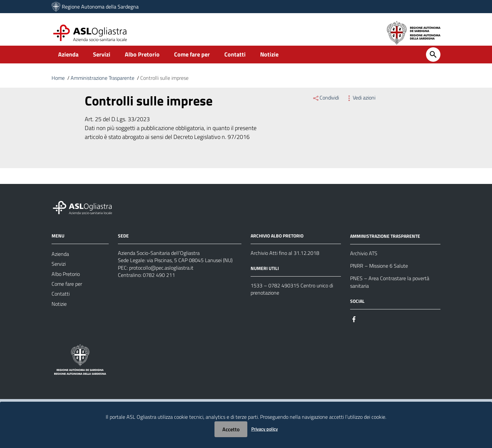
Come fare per (192, 61)
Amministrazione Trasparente (102, 85)
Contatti (235, 61)
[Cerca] (433, 61)
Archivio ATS (364, 261)
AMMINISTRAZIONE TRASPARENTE (385, 244)
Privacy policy (265, 429)
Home (58, 85)
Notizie (269, 61)
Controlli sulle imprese (164, 85)
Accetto (231, 429)
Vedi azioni (360, 104)
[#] (354, 329)
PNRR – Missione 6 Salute (379, 274)
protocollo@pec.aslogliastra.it (161, 276)
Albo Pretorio (142, 61)
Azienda (68, 61)
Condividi (326, 104)
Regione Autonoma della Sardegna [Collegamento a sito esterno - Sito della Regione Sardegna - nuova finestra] (100, 7)
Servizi (102, 61)
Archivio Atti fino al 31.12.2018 (285, 260)
